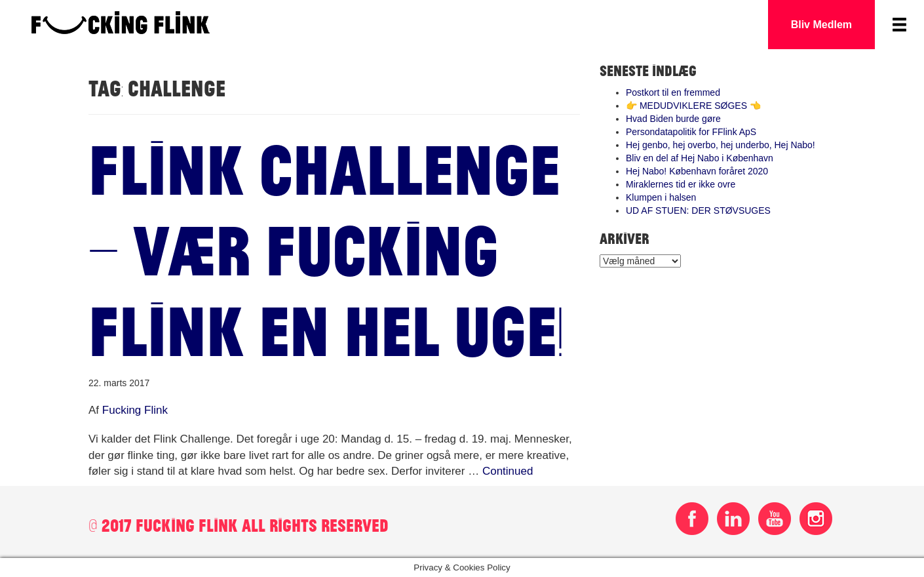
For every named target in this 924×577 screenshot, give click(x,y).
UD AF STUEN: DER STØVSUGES (698, 210)
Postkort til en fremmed (673, 92)
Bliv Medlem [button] (821, 25)
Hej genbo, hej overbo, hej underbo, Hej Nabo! (721, 145)
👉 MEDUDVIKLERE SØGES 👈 (693, 106)
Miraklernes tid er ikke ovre (681, 184)
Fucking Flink (135, 410)
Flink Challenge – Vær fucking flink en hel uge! (326, 249)
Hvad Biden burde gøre (673, 119)
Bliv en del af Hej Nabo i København (700, 158)
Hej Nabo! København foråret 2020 (697, 171)
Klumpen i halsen (661, 197)
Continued (508, 471)
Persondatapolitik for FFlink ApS (691, 132)
